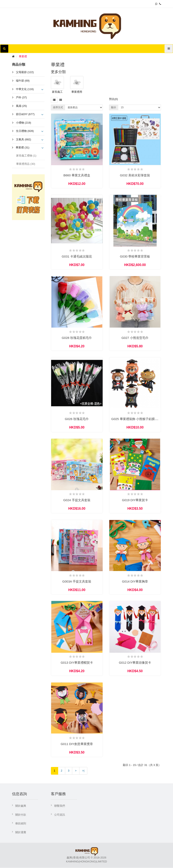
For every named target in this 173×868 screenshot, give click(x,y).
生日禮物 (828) (25, 131)
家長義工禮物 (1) (26, 156)
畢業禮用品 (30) (26, 164)
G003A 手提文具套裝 (77, 582)
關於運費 (21, 833)
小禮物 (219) (23, 123)
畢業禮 (23, 56)
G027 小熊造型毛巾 (135, 338)
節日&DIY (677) (25, 114)
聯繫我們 (60, 806)
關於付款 (21, 815)
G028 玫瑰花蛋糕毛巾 (77, 338)
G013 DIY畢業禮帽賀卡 (77, 663)
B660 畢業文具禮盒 (77, 175)
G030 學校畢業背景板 (135, 256)
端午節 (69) (23, 81)
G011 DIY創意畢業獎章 (77, 744)
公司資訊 (60, 815)
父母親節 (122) (25, 72)
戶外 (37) (21, 97)
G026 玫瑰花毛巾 (77, 419)
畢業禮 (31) (23, 147)
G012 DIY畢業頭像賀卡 (135, 663)
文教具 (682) (23, 139)
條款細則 (21, 824)
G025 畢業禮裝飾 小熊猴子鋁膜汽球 (136, 419)
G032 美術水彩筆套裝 (135, 175)
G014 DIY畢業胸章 (135, 582)
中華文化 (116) (25, 89)
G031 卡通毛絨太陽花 (77, 256)
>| (83, 771)
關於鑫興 (21, 806)
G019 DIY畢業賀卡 (135, 500)
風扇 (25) (21, 106)
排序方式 (58, 107)
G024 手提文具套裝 (77, 500)
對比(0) (114, 99)
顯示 (114, 107)
